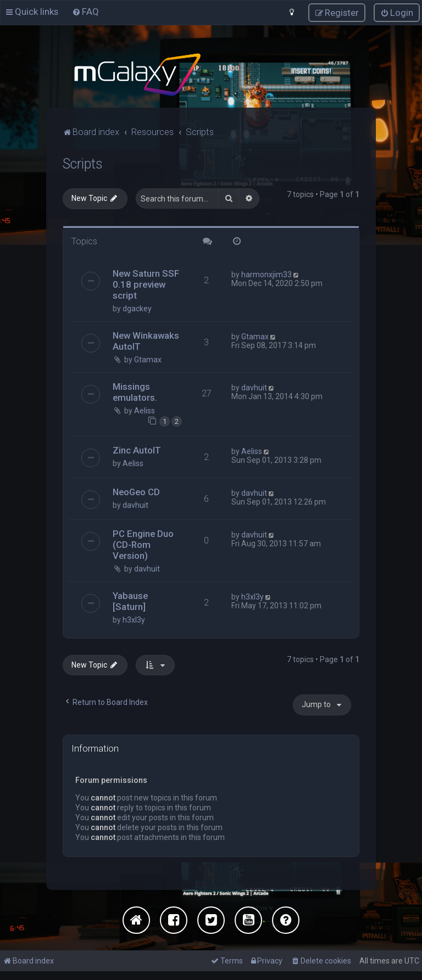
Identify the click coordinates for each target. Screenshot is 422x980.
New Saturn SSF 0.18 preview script (146, 284)
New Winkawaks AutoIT (146, 341)
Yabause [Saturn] (130, 601)
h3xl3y (134, 619)
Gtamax (148, 360)
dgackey (137, 309)
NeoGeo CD (136, 491)
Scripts (83, 163)
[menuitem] (85, 12)
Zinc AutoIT (137, 450)
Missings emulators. (135, 392)
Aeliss (145, 411)
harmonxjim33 (266, 275)
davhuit (254, 388)
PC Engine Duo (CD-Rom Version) (143, 544)
